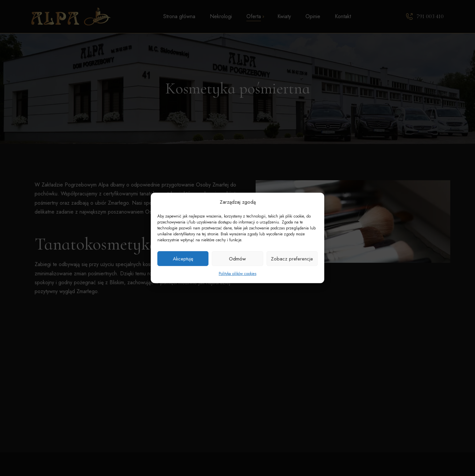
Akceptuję (183, 259)
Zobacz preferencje (292, 259)
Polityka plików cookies (237, 274)
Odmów (237, 259)
